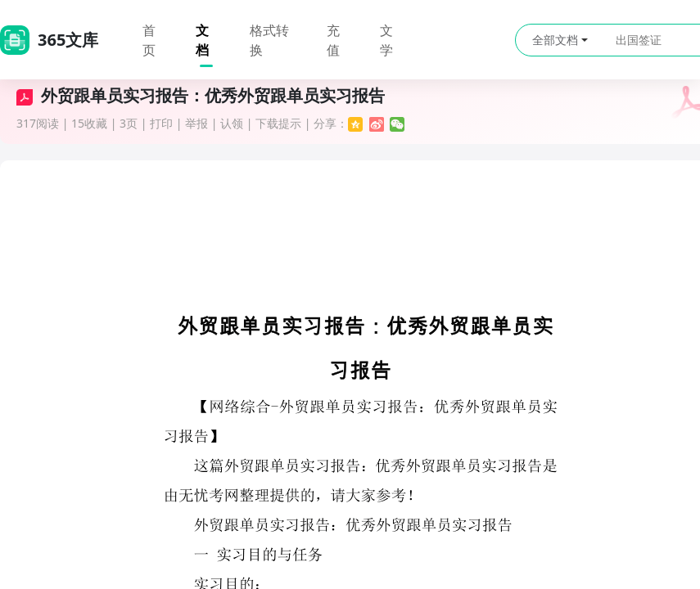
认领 (232, 123)
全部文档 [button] (560, 40)
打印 (161, 123)
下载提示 (278, 123)
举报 (196, 123)
